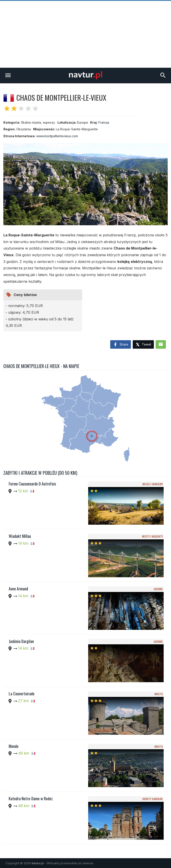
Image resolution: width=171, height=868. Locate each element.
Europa (82, 122)
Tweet (143, 345)
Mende (14, 746)
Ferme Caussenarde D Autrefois (32, 484)
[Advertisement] (85, 34)
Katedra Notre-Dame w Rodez (31, 798)
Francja (104, 122)
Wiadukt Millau (20, 536)
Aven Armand (18, 589)
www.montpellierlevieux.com (57, 136)
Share (121, 345)
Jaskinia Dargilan (21, 641)
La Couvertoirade (22, 694)
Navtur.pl (38, 863)
